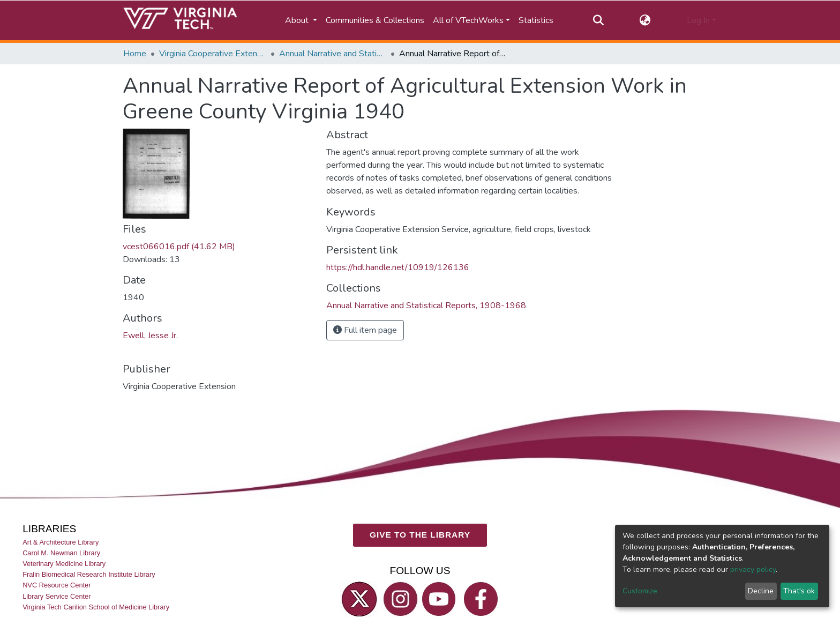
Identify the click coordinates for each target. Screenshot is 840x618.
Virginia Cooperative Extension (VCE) (213, 54)
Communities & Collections (375, 20)
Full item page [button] (365, 330)
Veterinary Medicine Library (64, 564)
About (298, 20)
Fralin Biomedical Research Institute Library (89, 574)
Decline (761, 591)
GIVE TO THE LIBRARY (420, 535)
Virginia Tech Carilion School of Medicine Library (96, 606)
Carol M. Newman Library (61, 553)
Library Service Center (57, 596)
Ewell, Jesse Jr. (150, 336)
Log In (698, 20)
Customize (640, 591)
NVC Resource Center (57, 585)
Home (135, 54)
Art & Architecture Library (61, 542)
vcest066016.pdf (179, 247)
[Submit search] (598, 20)
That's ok (799, 591)
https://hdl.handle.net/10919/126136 (398, 267)
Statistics (536, 20)
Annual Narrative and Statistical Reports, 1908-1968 (333, 54)
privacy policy (753, 569)
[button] (645, 20)
